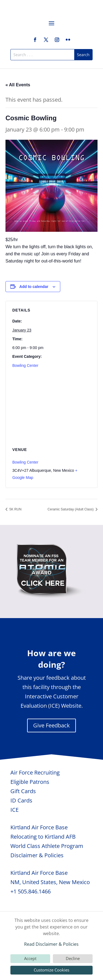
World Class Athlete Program (47, 846)
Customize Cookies (51, 970)
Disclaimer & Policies (37, 855)
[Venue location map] (51, 411)
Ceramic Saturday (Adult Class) (71, 509)
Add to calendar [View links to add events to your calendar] (34, 287)
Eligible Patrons (30, 782)
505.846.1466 (34, 891)
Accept (30, 958)
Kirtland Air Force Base (39, 827)
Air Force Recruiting (35, 772)
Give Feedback (51, 725)
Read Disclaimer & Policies (51, 944)
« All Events (18, 85)
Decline (73, 958)
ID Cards (21, 800)
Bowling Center (25, 365)
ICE (15, 810)
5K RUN (15, 509)
